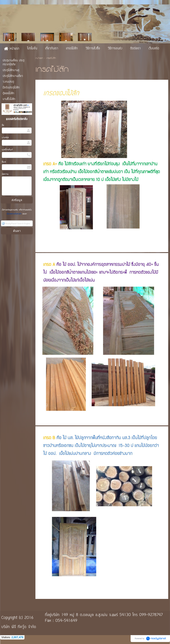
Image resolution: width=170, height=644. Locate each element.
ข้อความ (5, 174)
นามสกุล (5, 138)
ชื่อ (3, 125)
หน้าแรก (39, 58)
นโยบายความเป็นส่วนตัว (14, 214)
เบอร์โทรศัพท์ (7, 150)
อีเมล (4, 162)
